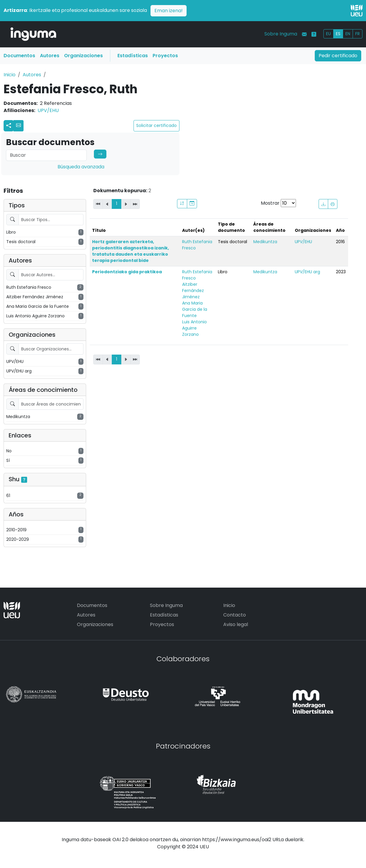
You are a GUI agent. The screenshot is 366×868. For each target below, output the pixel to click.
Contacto (235, 615)
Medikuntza (265, 242)
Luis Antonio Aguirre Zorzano (194, 328)
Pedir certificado (338, 56)
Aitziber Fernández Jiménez (193, 291)
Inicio (10, 75)
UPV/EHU (48, 110)
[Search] (46, 155)
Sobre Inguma (281, 34)
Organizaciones (83, 56)
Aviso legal (236, 624)
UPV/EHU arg (307, 272)
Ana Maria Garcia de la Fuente (195, 309)
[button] (18, 126)
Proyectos (165, 56)
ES (338, 34)
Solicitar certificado (156, 125)
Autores (50, 56)
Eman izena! (169, 11)
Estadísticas (133, 56)
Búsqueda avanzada (81, 167)
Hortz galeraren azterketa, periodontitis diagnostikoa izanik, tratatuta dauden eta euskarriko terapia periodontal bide (131, 251)
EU (328, 34)
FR (358, 34)
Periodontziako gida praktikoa (127, 272)
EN (348, 34)
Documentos (19, 56)
